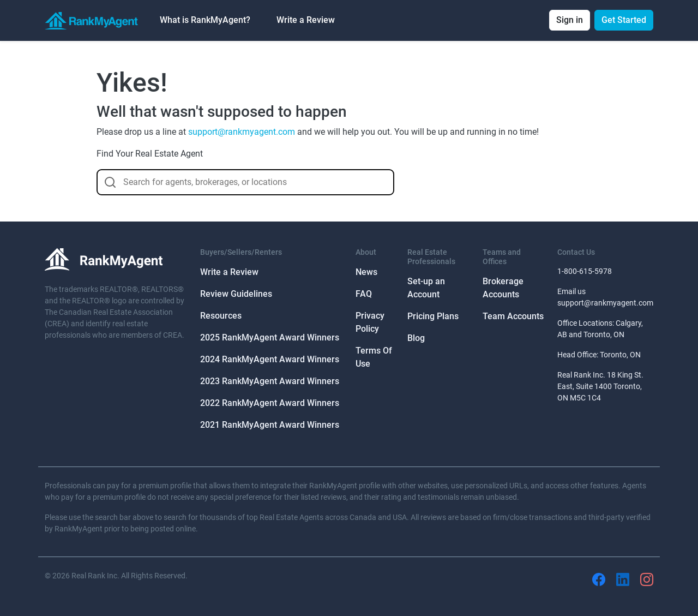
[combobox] (245, 182)
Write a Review (306, 20)
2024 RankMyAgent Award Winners (270, 359)
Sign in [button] (570, 20)
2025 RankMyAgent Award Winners (270, 337)
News (366, 272)
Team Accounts (513, 316)
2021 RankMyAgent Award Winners (270, 425)
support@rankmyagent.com (242, 132)
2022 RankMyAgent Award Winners (270, 403)
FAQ (364, 294)
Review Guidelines (236, 294)
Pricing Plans (433, 316)
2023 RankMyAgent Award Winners (270, 381)
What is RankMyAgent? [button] (205, 20)
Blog (416, 338)
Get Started (624, 20)
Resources (221, 316)
